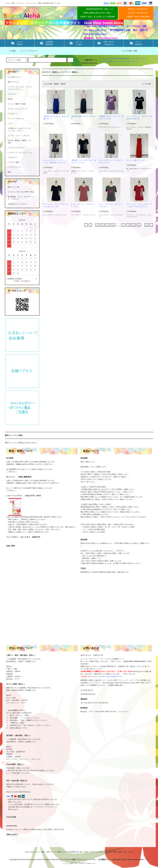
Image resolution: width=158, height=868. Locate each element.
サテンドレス (132, 62)
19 (134, 225)
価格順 (56, 84)
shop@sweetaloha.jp (88, 694)
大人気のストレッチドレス (17, 204)
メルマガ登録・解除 (129, 51)
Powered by (79, 864)
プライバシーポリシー (98, 852)
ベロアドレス (121, 62)
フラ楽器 (11, 51)
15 (113, 225)
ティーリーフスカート (28, 51)
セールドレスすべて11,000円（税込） (22, 192)
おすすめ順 (48, 84)
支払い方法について (33, 852)
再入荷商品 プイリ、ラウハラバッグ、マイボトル (21, 198)
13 (103, 225)
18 (129, 225)
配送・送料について (49, 852)
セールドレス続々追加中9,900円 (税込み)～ (115, 59)
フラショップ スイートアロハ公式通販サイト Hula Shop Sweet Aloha (64, 23)
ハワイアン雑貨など (107, 62)
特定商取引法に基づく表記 (78, 852)
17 (123, 225)
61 (147, 225)
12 (97, 225)
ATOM (130, 852)
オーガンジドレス (139, 59)
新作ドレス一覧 (13, 187)
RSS (125, 852)
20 (139, 225)
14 (108, 225)
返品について (62, 852)
